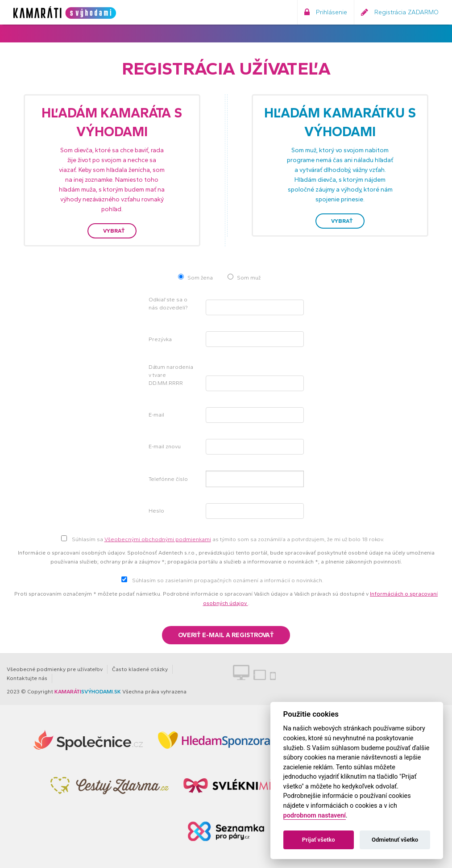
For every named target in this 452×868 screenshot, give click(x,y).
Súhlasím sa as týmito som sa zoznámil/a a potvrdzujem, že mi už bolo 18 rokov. (228, 539)
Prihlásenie (326, 12)
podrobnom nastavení (315, 816)
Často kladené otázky (140, 669)
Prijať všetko (319, 840)
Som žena (200, 278)
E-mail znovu (165, 447)
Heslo (156, 511)
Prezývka (160, 339)
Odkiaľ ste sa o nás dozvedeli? (168, 304)
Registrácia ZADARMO (400, 12)
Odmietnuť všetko (395, 840)
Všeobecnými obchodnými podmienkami (158, 539)
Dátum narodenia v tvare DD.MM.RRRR (171, 375)
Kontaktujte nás (27, 678)
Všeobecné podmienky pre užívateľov (55, 669)
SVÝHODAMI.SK (88, 692)
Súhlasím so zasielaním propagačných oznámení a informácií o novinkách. (228, 580)
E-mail (156, 415)
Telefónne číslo (168, 479)
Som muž (249, 278)
